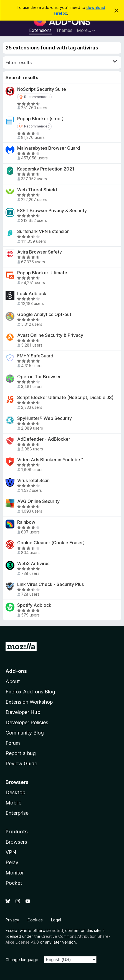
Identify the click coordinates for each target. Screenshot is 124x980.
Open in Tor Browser (39, 377)
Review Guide (21, 764)
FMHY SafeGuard (35, 356)
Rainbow (26, 522)
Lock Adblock (32, 294)
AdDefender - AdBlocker (44, 439)
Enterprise (17, 813)
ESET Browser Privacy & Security (52, 211)
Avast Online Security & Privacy (50, 335)
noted (57, 930)
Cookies (35, 920)
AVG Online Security (38, 501)
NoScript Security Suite (42, 89)
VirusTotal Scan (33, 481)
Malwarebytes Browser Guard (49, 148)
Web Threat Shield (37, 190)
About (13, 681)
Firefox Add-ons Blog (30, 692)
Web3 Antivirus (33, 564)
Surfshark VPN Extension (43, 231)
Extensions (40, 30)
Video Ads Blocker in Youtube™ (50, 460)
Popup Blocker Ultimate (42, 273)
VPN (11, 852)
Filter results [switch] (61, 62)
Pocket (14, 883)
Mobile (13, 803)
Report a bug (21, 753)
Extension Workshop (29, 702)
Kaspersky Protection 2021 (46, 169)
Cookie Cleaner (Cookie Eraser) (51, 543)
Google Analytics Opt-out (44, 314)
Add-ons (16, 671)
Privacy (12, 920)
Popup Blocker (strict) (40, 119)
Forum (13, 743)
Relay (12, 862)
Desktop (15, 792)
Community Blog (25, 733)
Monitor (15, 873)
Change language (22, 960)
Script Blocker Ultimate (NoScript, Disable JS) (65, 398)
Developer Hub (23, 712)
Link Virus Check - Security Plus (50, 584)
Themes (64, 30)
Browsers (16, 842)
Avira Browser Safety (40, 252)
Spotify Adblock (34, 605)
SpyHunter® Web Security (45, 418)
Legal (56, 920)
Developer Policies (27, 722)
